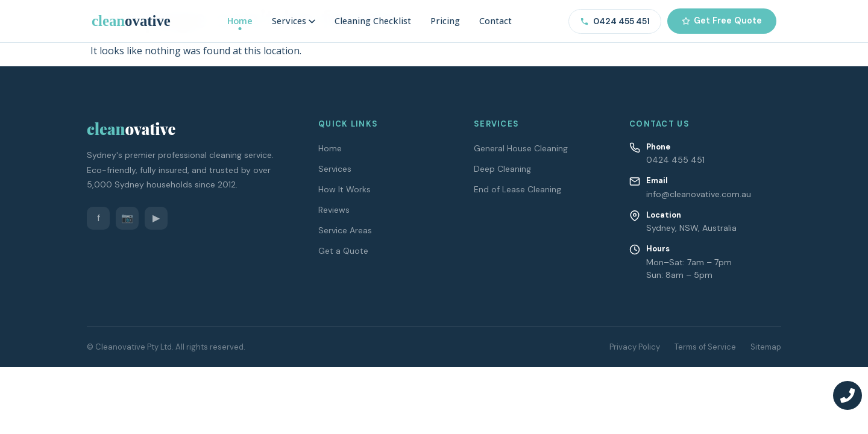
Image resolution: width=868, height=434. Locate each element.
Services (335, 169)
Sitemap (766, 347)
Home (330, 148)
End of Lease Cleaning (517, 189)
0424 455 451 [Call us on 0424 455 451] (615, 21)
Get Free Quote (722, 20)
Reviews (334, 210)
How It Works (344, 189)
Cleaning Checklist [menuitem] (373, 21)
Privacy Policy (635, 347)
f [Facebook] (99, 218)
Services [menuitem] (294, 21)
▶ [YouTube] (156, 218)
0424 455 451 (675, 160)
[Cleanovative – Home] (131, 21)
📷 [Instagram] (127, 218)
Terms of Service (705, 347)
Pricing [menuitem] (445, 21)
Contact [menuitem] (495, 21)
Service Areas (345, 230)
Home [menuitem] (240, 21)
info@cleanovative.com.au (699, 194)
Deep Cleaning (502, 169)
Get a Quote (343, 251)
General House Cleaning (521, 148)
